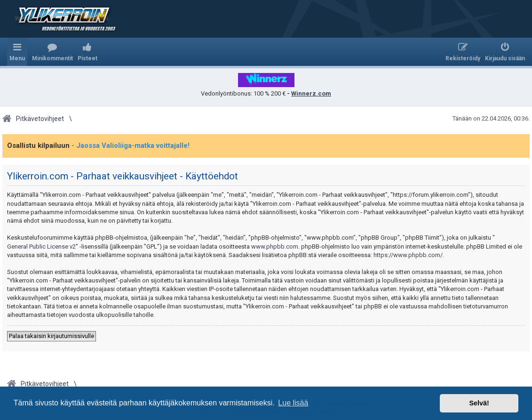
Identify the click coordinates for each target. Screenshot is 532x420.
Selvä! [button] (479, 403)
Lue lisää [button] (293, 403)
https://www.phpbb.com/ (408, 255)
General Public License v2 (41, 246)
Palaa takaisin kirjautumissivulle (52, 336)
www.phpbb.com (275, 246)
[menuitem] (52, 52)
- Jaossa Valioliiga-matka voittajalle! (131, 145)
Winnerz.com (311, 93)
